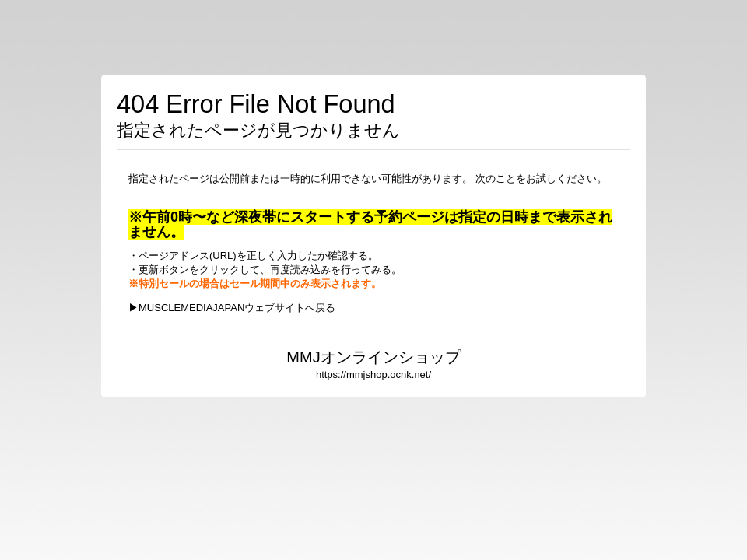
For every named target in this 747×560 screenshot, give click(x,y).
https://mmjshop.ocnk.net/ (373, 374)
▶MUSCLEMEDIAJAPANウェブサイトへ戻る (232, 308)
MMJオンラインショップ (373, 357)
